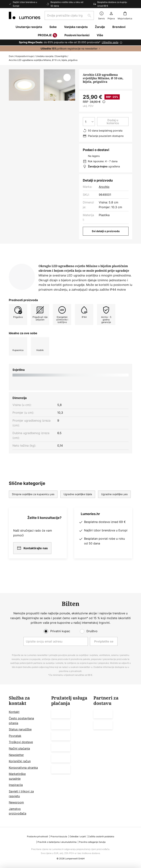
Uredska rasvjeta (45, 56)
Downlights (61, 56)
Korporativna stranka (23, 768)
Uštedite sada (110, 42)
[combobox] (69, 15)
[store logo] (25, 15)
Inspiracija (16, 785)
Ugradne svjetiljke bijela (78, 506)
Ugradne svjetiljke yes (114, 506)
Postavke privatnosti (38, 836)
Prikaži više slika (42, 115)
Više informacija (72, 263)
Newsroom (16, 802)
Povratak (15, 736)
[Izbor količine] (89, 122)
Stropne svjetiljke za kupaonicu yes (33, 506)
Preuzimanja (109, 263)
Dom (11, 56)
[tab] (28, 264)
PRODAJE (47, 35)
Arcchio (104, 187)
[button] (67, 77)
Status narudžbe (20, 729)
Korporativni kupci (25, 56)
